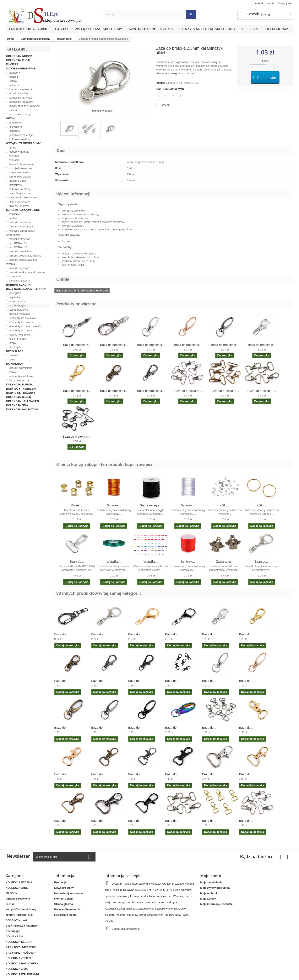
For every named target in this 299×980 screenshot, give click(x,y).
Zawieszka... (225, 561)
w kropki (14, 156)
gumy (12, 147)
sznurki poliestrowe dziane (25, 256)
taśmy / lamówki (19, 206)
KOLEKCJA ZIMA (17, 405)
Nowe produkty (64, 888)
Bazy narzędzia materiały (209, 29)
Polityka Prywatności (68, 909)
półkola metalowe (20, 314)
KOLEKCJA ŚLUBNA (19, 384)
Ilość (265, 61)
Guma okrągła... (151, 505)
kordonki (14, 214)
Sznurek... (114, 505)
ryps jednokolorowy (21, 168)
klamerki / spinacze (21, 89)
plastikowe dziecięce (21, 135)
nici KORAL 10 (18, 243)
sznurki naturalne (19, 222)
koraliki (13, 77)
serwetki (14, 355)
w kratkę (14, 160)
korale (13, 372)
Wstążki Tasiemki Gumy (98, 29)
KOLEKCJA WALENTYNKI (23, 409)
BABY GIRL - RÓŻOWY (21, 393)
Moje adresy (208, 899)
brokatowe (15, 185)
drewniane (15, 127)
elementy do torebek (21, 330)
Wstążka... (114, 561)
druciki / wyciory (19, 93)
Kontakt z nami (264, 3)
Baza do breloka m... (188, 391)
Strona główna (64, 904)
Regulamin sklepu (66, 915)
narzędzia (15, 293)
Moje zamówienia (211, 882)
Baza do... (77, 561)
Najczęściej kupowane (68, 893)
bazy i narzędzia (19, 380)
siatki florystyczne (20, 193)
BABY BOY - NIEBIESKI (21, 389)
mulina (13, 218)
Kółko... (225, 505)
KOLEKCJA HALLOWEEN (22, 401)
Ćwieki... (77, 505)
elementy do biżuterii (21, 322)
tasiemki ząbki (18, 181)
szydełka (14, 297)
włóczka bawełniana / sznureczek (20, 233)
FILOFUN (250, 29)
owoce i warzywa (19, 335)
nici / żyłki (15, 347)
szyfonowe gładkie (20, 177)
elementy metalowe (21, 376)
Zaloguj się (284, 3)
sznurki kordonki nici (152, 29)
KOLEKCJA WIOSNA (19, 56)
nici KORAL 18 (18, 247)
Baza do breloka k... (114, 345)
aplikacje (14, 85)
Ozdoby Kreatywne (29, 29)
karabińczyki (17, 305)
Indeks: (161, 83)
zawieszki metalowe (21, 102)
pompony (15, 73)
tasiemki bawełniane (21, 164)
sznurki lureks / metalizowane (27, 272)
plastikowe (15, 123)
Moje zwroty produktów (215, 888)
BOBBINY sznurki (19, 285)
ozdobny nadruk (19, 152)
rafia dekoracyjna (19, 281)
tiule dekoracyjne (19, 202)
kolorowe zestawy (20, 139)
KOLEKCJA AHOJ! (18, 60)
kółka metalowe (18, 310)
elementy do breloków (22, 318)
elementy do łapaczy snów (25, 326)
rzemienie (15, 276)
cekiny (13, 81)
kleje (12, 360)
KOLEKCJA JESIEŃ (19, 397)
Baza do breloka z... (77, 345)
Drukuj (166, 105)
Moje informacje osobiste (216, 904)
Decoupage (15, 351)
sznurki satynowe (19, 268)
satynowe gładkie (19, 172)
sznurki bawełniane (21, 251)
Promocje (60, 882)
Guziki (61, 29)
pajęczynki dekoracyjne (23, 197)
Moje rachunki (209, 893)
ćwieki (13, 110)
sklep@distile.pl (130, 929)
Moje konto (211, 876)
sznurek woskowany (21, 226)
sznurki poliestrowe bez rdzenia (22, 262)
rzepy (12, 343)
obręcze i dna (17, 301)
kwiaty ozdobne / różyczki (24, 106)
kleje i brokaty (17, 339)
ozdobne (14, 131)
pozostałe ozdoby (20, 114)
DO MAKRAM (277, 29)
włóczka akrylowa (20, 239)
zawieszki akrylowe (21, 98)
